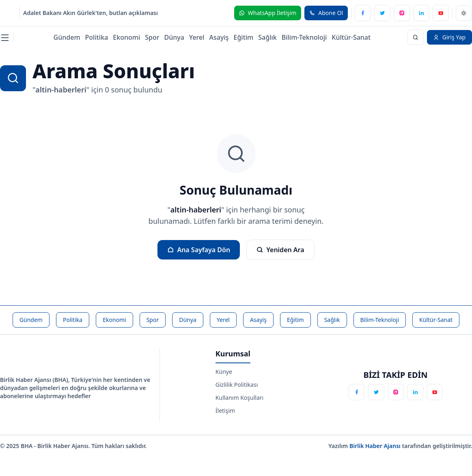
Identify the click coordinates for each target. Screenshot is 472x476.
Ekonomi (126, 37)
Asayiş (219, 37)
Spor (152, 37)
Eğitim (244, 37)
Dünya (174, 37)
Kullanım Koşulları (239, 398)
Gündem (67, 37)
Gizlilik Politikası (237, 385)
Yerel (197, 37)
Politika (97, 37)
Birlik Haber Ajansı (376, 446)
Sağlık (267, 37)
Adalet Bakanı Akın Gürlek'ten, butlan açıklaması (91, 13)
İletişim (225, 411)
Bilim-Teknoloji (304, 37)
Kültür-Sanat (351, 37)
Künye (224, 372)
